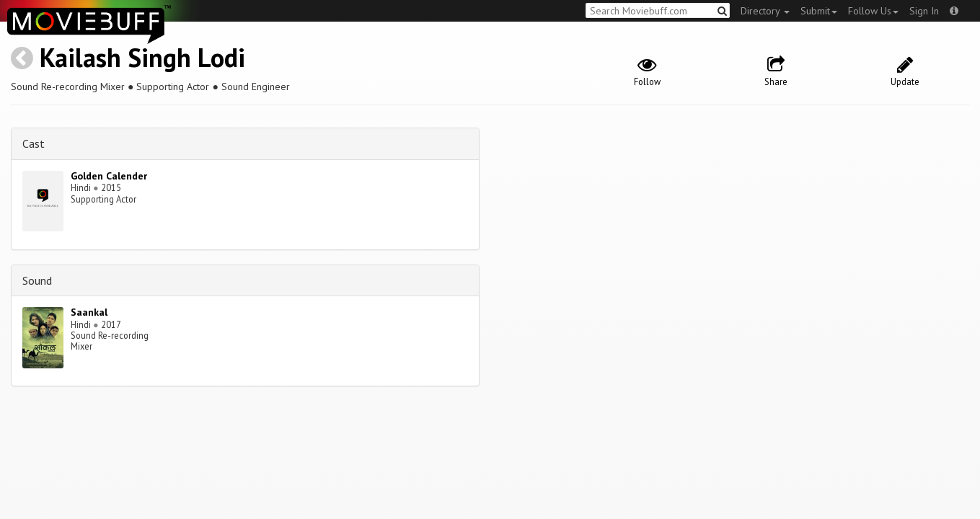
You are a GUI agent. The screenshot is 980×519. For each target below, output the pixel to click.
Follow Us (873, 11)
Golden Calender (109, 176)
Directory (765, 11)
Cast (34, 143)
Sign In (924, 11)
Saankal (89, 312)
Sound (37, 280)
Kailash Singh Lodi (142, 57)
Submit (819, 11)
